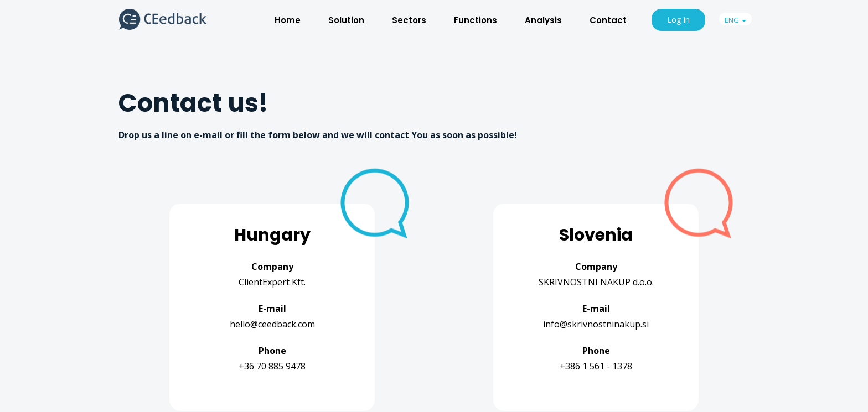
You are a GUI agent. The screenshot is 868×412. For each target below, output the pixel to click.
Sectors (409, 20)
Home (288, 20)
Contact (608, 20)
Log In (678, 20)
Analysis (543, 20)
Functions (476, 20)
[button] (735, 19)
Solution (346, 20)
